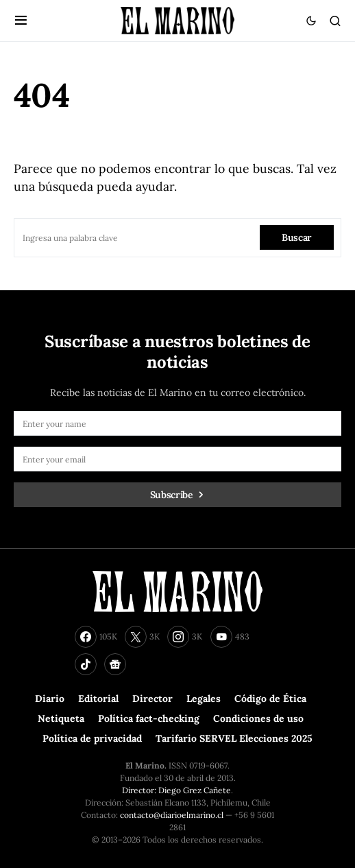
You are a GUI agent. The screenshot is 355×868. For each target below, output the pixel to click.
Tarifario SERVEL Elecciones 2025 (234, 738)
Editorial (98, 699)
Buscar (297, 237)
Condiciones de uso (258, 718)
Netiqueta (61, 718)
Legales (204, 699)
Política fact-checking (149, 718)
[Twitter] (142, 637)
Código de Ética (270, 699)
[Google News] (115, 664)
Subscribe (172, 495)
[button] (21, 21)
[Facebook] (96, 637)
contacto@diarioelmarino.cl (172, 815)
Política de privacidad (92, 738)
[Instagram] (185, 637)
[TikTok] (86, 664)
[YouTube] (230, 637)
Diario (50, 699)
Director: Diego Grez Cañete (176, 790)
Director (152, 699)
